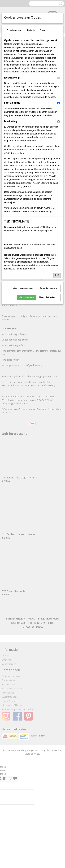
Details (31, 30)
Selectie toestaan (49, 288)
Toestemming (14, 30)
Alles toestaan (26, 297)
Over (42, 30)
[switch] (58, 78)
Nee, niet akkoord (49, 297)
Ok (57, 275)
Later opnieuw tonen (22, 288)
